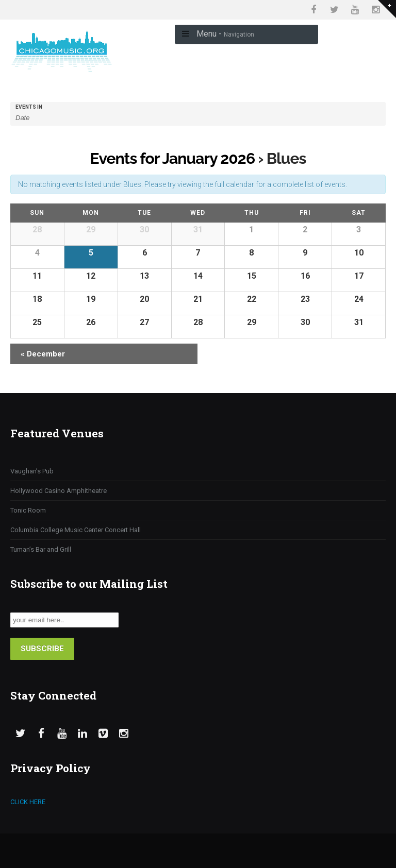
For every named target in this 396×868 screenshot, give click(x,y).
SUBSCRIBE (42, 649)
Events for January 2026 (173, 158)
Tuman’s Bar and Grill (41, 549)
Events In (29, 107)
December (43, 354)
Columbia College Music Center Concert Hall (76, 530)
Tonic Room (28, 510)
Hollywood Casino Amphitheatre (59, 491)
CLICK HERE (28, 802)
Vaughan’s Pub (32, 471)
